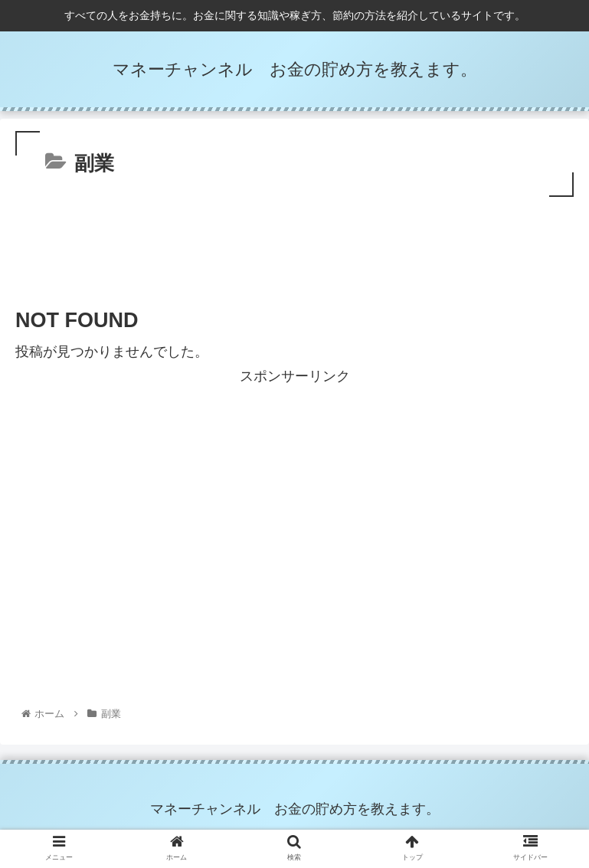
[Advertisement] (294, 243)
